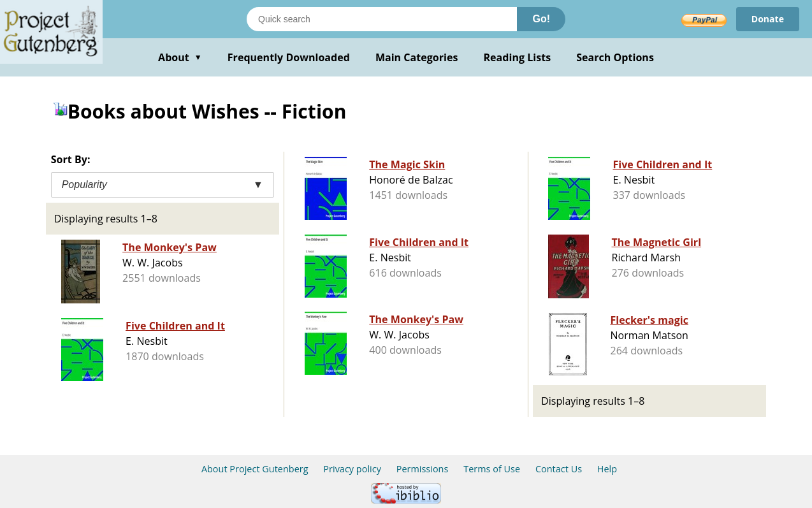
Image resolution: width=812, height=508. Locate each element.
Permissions (423, 469)
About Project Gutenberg (255, 469)
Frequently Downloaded (289, 57)
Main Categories (417, 57)
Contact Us (559, 469)
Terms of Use (492, 469)
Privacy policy (352, 469)
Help (607, 469)
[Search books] (382, 19)
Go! (541, 19)
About (180, 57)
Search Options (615, 57)
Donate (768, 19)
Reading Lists (518, 57)
